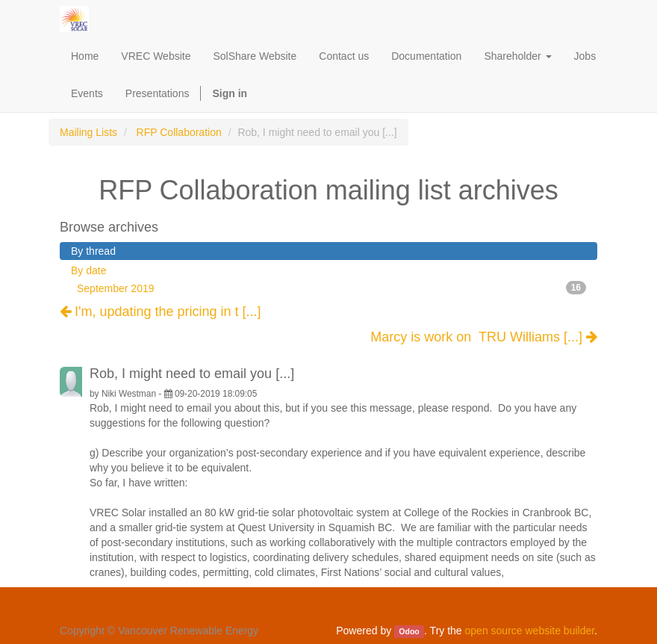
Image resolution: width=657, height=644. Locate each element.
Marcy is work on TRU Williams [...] (484, 337)
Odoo (409, 631)
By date (88, 270)
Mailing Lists (88, 132)
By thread (93, 251)
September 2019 (331, 288)
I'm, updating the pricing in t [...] (161, 312)
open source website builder (530, 631)
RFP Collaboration (179, 132)
